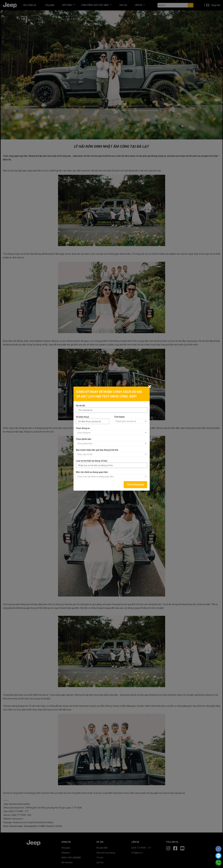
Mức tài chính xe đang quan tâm (92, 472)
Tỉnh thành (119, 417)
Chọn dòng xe (83, 428)
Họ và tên (81, 406)
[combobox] (131, 421)
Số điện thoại (82, 417)
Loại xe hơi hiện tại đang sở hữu (92, 461)
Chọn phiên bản (84, 439)
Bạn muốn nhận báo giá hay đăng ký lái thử (97, 450)
